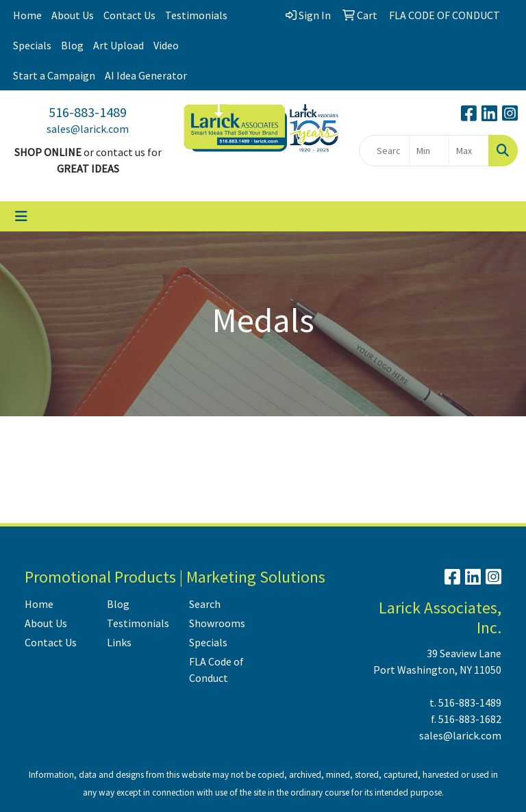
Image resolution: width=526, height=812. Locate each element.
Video (166, 45)
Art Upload (118, 45)
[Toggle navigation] (21, 216)
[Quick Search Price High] (469, 151)
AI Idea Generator (146, 75)
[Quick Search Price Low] (429, 151)
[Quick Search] (384, 151)
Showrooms (217, 623)
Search (205, 604)
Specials (32, 45)
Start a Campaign (54, 75)
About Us (73, 15)
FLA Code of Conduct (216, 670)
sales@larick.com (88, 129)
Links (119, 642)
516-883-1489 (88, 112)
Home (27, 15)
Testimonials (196, 15)
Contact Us (129, 15)
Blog (72, 45)
